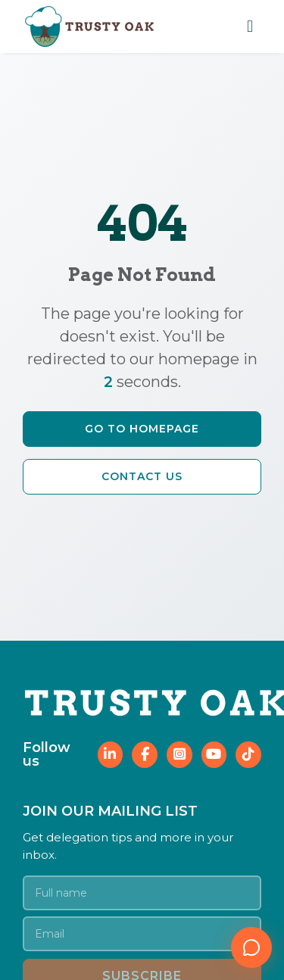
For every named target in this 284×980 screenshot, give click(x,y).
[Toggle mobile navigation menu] (250, 27)
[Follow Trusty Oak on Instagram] (179, 755)
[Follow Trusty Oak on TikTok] (248, 755)
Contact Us (142, 476)
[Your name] (142, 893)
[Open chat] (251, 947)
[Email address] (142, 934)
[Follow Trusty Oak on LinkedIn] (111, 755)
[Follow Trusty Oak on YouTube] (214, 755)
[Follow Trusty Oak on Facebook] (145, 755)
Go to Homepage (142, 429)
